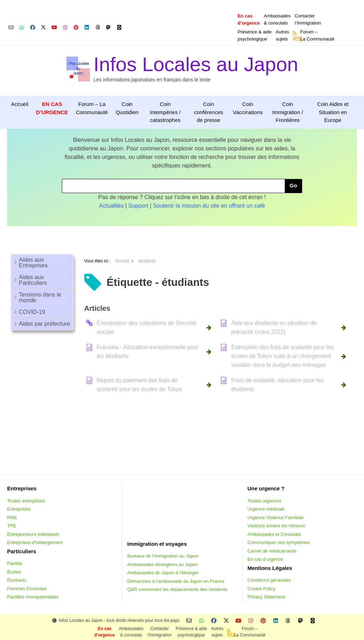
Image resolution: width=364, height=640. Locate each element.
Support (138, 206)
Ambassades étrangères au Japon (162, 564)
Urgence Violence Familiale (275, 518)
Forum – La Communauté (92, 108)
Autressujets (283, 35)
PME (12, 518)
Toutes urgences (264, 501)
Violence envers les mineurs (276, 526)
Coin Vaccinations (248, 108)
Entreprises (19, 509)
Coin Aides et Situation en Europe (333, 112)
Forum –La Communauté (317, 35)
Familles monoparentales (33, 597)
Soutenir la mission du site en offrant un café (209, 206)
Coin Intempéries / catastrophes (165, 112)
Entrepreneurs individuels (33, 534)
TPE (12, 526)
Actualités (111, 206)
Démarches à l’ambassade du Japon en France (176, 581)
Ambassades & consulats (277, 19)
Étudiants (17, 580)
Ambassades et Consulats (274, 534)
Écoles (14, 572)
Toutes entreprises (26, 501)
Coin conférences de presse (209, 112)
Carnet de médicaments (272, 551)
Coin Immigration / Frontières (288, 112)
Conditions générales (269, 580)
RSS (295, 39)
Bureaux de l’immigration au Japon (163, 556)
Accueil (20, 104)
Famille (15, 563)
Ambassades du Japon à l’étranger (163, 573)
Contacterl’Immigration (308, 19)
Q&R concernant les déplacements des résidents (177, 589)
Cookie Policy (261, 589)
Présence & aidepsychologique (255, 35)
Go (293, 185)
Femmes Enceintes (27, 589)
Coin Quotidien (127, 108)
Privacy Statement (266, 597)
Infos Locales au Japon (196, 64)
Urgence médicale (266, 509)
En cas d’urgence (265, 559)
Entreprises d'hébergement (35, 542)
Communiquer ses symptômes (279, 542)
